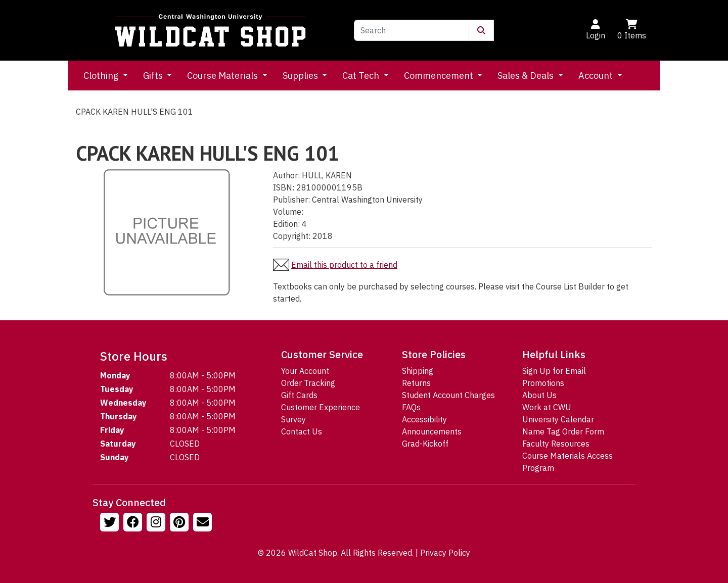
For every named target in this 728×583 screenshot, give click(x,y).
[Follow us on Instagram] (157, 523)
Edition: (286, 224)
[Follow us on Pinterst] (180, 523)
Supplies (301, 76)
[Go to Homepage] (210, 30)
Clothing (102, 76)
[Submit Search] (481, 30)
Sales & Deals (527, 76)
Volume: (288, 212)
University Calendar (558, 419)
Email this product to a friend (344, 265)
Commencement (440, 76)
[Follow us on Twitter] (111, 523)
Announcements (432, 431)
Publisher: (291, 200)
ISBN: (284, 187)
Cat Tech (362, 76)
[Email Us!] (204, 523)
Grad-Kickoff (425, 444)
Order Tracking (308, 383)
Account (597, 76)
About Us (539, 395)
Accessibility (424, 419)
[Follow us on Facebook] (134, 523)
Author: (286, 175)
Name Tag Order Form (563, 431)
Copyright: (292, 236)
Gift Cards (299, 395)
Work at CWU (547, 407)
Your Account (305, 371)
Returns (416, 383)
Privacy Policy (445, 553)
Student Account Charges (448, 395)
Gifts (154, 76)
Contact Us (302, 431)
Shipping (418, 371)
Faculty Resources (556, 444)
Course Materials (223, 76)
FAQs (411, 407)
